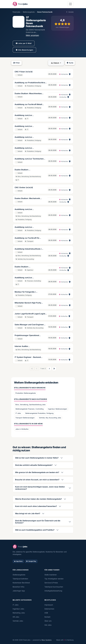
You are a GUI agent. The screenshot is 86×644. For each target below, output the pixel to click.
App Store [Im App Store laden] (18, 561)
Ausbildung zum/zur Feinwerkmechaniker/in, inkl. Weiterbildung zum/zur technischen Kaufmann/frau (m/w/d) (30, 209)
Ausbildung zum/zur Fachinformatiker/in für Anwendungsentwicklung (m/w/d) (29, 126)
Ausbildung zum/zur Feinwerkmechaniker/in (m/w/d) (29, 227)
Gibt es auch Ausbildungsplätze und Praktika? (35, 530)
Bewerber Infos (18, 587)
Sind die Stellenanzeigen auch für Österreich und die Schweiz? (38, 522)
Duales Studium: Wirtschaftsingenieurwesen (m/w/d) (30, 267)
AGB (46, 613)
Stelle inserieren (51, 575)
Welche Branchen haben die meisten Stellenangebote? (38, 499)
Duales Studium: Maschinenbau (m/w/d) (28, 94)
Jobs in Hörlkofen (22, 429)
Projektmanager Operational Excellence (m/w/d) (27, 336)
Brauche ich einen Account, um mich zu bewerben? (37, 480)
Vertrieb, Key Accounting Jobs (50, 418)
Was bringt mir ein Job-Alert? (28, 514)
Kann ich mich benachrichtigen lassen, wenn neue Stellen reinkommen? (40, 488)
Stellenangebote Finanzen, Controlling (29, 409)
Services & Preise (51, 583)
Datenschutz (49, 609)
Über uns (48, 621)
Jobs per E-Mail (24, 43)
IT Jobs (18, 413)
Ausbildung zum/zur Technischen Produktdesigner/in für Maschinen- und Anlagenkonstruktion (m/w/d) (30, 159)
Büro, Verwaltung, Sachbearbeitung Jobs (30, 405)
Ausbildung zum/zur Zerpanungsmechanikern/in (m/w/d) (30, 137)
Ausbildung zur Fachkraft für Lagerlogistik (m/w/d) (27, 238)
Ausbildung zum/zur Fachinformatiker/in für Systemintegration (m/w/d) (26, 115)
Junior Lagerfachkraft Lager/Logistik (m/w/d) (31, 314)
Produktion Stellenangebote (26, 393)
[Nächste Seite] (49, 369)
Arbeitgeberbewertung (53, 591)
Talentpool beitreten (20, 579)
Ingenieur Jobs (18, 609)
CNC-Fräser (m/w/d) (24, 72)
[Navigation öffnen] (70, 4)
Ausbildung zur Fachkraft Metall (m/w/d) (28, 105)
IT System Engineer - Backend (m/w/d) (28, 357)
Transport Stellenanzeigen (25, 418)
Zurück (70, 12)
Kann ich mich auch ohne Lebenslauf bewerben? (36, 506)
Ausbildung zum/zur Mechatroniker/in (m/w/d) (26, 148)
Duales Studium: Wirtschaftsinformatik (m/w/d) (28, 170)
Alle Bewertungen (24, 50)
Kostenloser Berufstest (21, 583)
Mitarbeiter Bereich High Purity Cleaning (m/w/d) (28, 303)
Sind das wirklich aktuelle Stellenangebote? (34, 465)
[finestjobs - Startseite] (20, 4)
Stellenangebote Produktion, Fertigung (39, 413)
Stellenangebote (29, 12)
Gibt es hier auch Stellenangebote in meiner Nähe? (37, 458)
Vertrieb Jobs (18, 621)
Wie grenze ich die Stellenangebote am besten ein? (37, 472)
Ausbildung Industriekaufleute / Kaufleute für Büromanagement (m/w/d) (28, 249)
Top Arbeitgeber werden (54, 579)
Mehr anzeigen (32, 35)
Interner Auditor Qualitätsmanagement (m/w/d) (28, 346)
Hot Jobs (48, 625)
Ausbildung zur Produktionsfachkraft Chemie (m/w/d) (30, 83)
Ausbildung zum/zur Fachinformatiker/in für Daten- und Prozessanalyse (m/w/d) (30, 278)
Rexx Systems (47, 640)
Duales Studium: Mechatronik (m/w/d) (27, 199)
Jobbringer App (19, 591)
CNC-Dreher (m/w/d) (24, 187)
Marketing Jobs (19, 613)
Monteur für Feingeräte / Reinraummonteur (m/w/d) (26, 292)
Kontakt (47, 617)
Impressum (49, 605)
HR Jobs (16, 617)
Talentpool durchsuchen (54, 587)
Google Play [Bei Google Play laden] (31, 561)
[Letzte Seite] (54, 369)
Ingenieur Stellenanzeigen (58, 409)
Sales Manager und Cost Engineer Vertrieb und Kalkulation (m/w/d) (29, 325)
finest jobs (16, 12)
